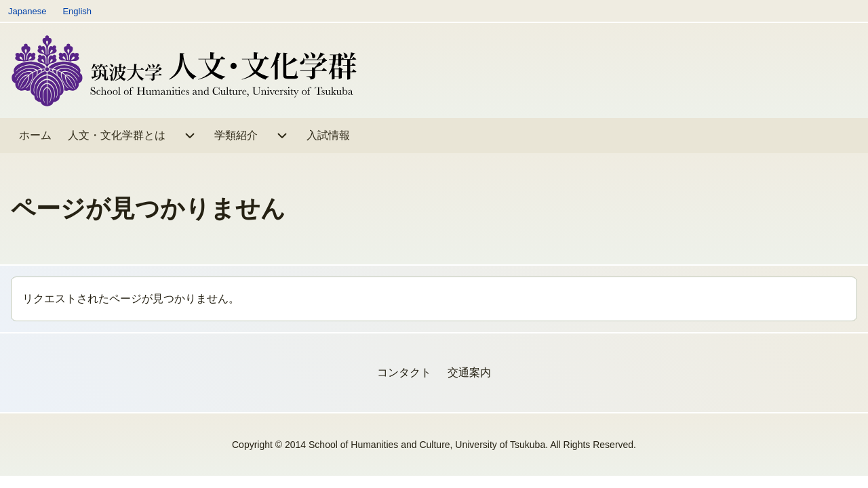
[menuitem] (35, 136)
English (77, 11)
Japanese (27, 11)
